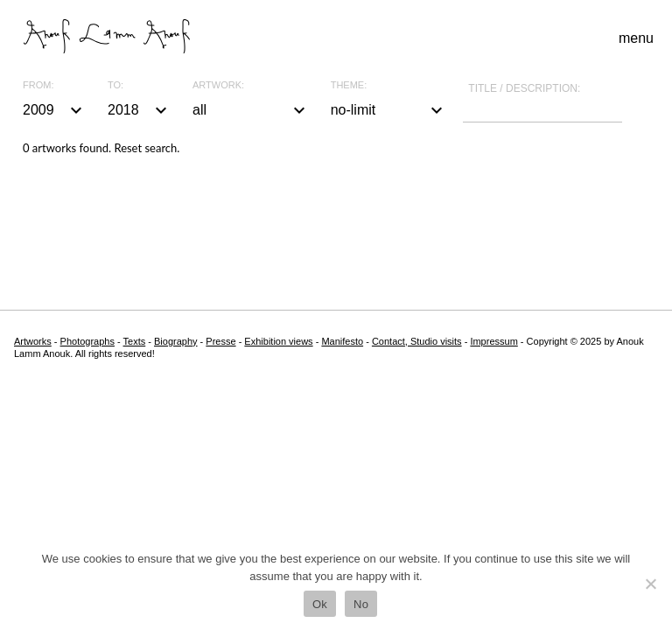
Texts (135, 341)
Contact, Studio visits (417, 341)
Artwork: (218, 85)
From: (38, 85)
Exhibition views (278, 341)
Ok (320, 604)
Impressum (493, 341)
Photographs (87, 341)
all (251, 110)
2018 (140, 110)
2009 (55, 110)
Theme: (349, 85)
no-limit (389, 110)
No (361, 604)
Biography (176, 341)
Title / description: (524, 88)
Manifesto (342, 341)
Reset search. (147, 148)
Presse (220, 341)
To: (115, 85)
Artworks (33, 341)
